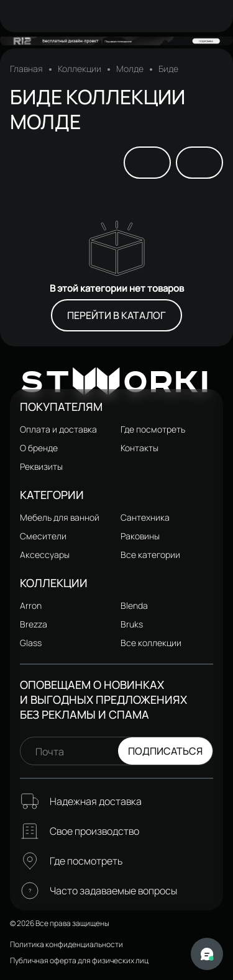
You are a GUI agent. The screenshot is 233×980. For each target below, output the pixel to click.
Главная (26, 69)
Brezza (34, 624)
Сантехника (145, 517)
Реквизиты (41, 466)
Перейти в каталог (116, 315)
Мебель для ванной (60, 517)
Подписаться (165, 751)
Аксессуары (45, 555)
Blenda (134, 605)
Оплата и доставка (58, 429)
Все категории (150, 555)
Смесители (43, 536)
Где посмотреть (153, 429)
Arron (31, 605)
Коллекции (80, 69)
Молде (130, 69)
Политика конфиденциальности (66, 944)
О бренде (39, 448)
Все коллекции (151, 643)
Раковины (140, 536)
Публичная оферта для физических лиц (79, 960)
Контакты (139, 448)
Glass (31, 643)
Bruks (132, 624)
